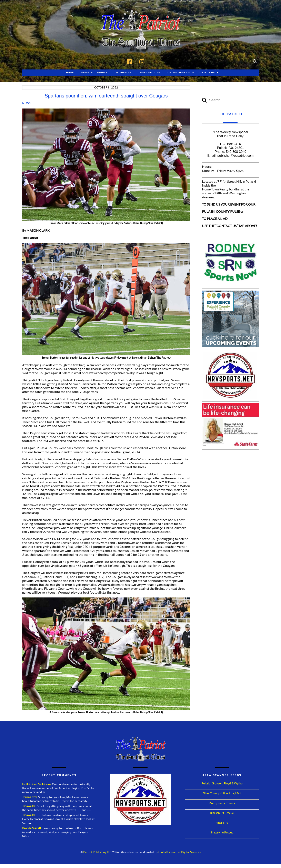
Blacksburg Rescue (222, 813)
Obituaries (123, 73)
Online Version (179, 73)
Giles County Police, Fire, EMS (222, 794)
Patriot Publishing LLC (97, 853)
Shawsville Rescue (222, 833)
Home (70, 73)
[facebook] (130, 61)
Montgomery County (222, 803)
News (85, 73)
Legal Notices (149, 73)
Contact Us (206, 73)
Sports (102, 73)
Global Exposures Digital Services (179, 853)
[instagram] (143, 61)
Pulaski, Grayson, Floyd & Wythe (222, 784)
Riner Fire (222, 823)
